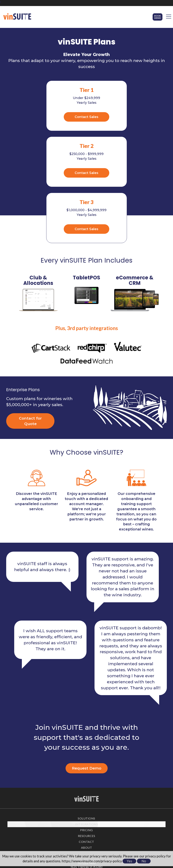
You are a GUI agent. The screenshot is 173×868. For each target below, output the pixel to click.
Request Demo (87, 711)
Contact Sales (49, 117)
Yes (129, 861)
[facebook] (83, 825)
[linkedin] (90, 825)
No (144, 861)
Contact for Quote (30, 364)
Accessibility (86, 849)
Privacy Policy (86, 841)
